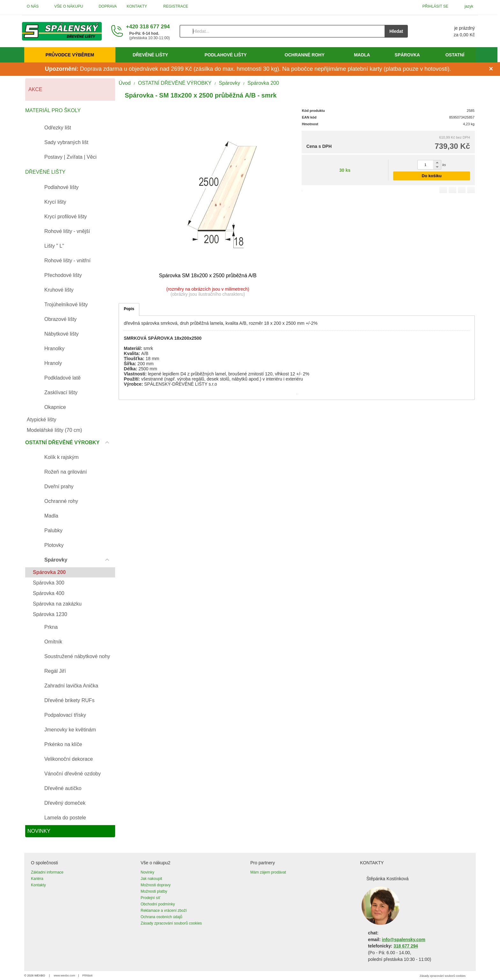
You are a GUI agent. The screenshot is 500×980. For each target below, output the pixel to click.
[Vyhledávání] (282, 31)
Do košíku (432, 176)
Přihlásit (87, 976)
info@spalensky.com (404, 940)
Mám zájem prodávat (268, 872)
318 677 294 (406, 946)
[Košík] (448, 31)
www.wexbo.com (65, 976)
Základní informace (47, 872)
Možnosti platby (154, 891)
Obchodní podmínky (158, 904)
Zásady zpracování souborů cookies (171, 923)
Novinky (147, 872)
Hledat (396, 31)
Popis (129, 309)
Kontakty (38, 885)
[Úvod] (62, 31)
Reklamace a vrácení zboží (164, 911)
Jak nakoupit (151, 879)
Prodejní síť (151, 898)
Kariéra (37, 879)
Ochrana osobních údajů (162, 917)
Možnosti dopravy (156, 885)
